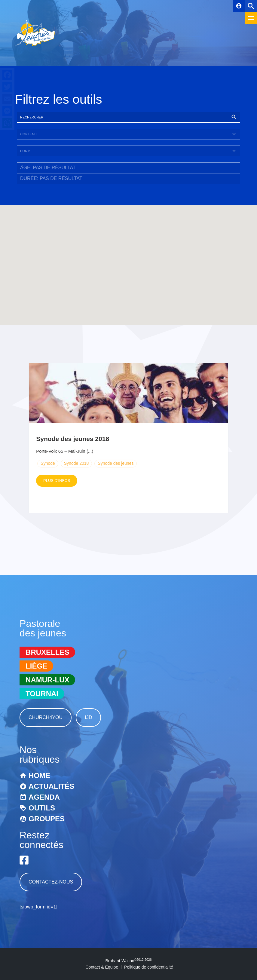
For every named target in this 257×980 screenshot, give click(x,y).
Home (39, 775)
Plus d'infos (57, 481)
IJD (88, 717)
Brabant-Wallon (129, 961)
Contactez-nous (51, 882)
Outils (42, 808)
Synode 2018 (76, 463)
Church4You (46, 717)
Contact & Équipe (102, 967)
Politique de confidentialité (149, 967)
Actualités (51, 786)
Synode (48, 463)
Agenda (44, 797)
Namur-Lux (47, 680)
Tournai (42, 694)
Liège (36, 666)
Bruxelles (47, 652)
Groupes (47, 819)
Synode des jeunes (116, 463)
